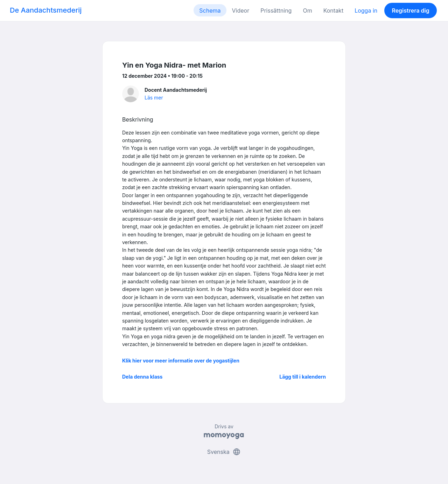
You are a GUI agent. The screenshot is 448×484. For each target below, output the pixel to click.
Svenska (224, 452)
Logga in (366, 11)
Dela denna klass (142, 377)
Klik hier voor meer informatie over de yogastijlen (181, 361)
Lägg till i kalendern (303, 377)
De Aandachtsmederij (46, 10)
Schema (210, 11)
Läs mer (154, 98)
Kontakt (333, 11)
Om (307, 11)
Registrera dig (410, 11)
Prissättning (276, 11)
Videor (241, 11)
